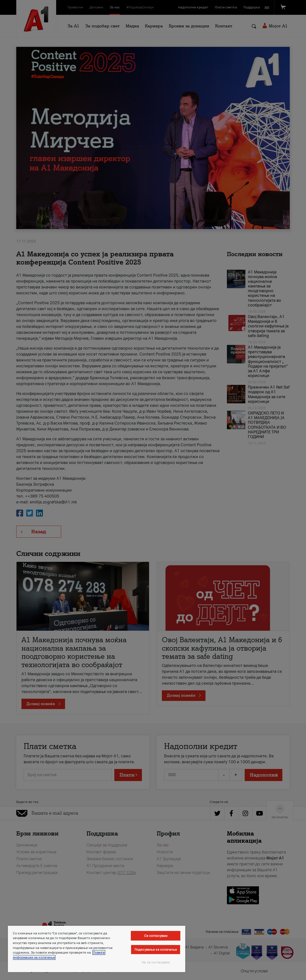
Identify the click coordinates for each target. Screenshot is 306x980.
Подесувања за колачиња (156, 950)
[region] (97, 949)
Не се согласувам (156, 962)
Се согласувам (156, 936)
